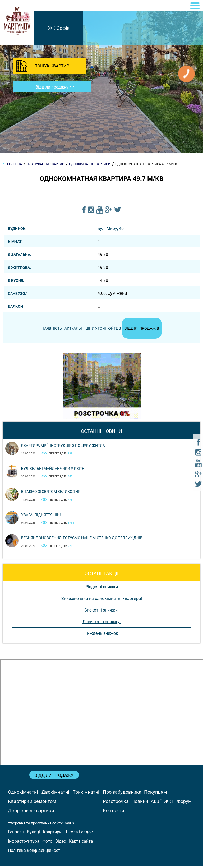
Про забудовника (122, 794)
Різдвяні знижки (102, 588)
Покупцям (155, 794)
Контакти (113, 812)
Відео (61, 843)
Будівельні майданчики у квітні (53, 470)
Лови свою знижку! (101, 623)
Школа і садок (79, 833)
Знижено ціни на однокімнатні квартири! (102, 600)
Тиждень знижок (101, 635)
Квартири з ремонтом (32, 803)
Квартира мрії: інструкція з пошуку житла (63, 447)
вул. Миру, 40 (111, 229)
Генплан (16, 833)
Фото (47, 843)
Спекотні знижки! (101, 612)
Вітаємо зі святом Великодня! (51, 493)
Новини (140, 803)
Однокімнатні (23, 794)
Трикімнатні (86, 794)
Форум (184, 803)
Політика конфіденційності (35, 852)
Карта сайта (81, 843)
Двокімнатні (55, 794)
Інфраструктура (24, 843)
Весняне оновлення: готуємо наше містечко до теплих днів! (82, 539)
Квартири (52, 833)
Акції (156, 803)
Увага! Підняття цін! (41, 516)
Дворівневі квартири (31, 812)
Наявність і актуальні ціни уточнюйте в (101, 329)
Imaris (69, 825)
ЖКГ (169, 803)
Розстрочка (116, 803)
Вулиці (33, 833)
